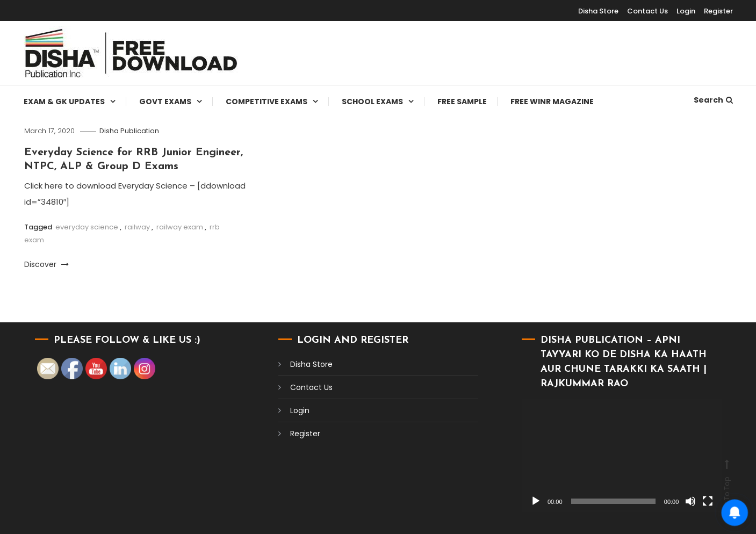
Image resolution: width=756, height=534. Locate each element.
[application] (622, 455)
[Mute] (690, 501)
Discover (46, 264)
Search (713, 100)
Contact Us (647, 11)
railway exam (180, 227)
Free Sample (462, 102)
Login (686, 11)
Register (718, 11)
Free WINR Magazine (552, 102)
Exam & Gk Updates (64, 102)
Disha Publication (129, 131)
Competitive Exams (267, 102)
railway (137, 227)
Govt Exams (165, 102)
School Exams (372, 102)
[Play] (536, 501)
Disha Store (598, 11)
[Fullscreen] (708, 501)
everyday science (87, 227)
